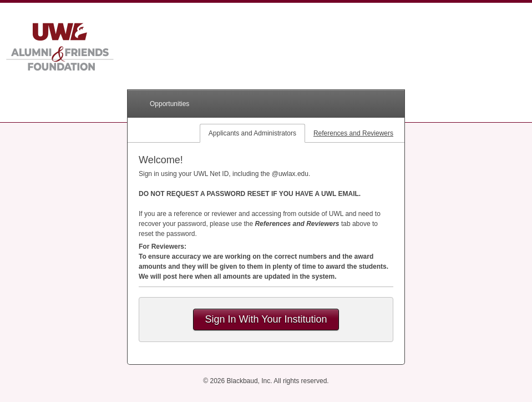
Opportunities (169, 104)
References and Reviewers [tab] (353, 133)
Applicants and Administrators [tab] (252, 133)
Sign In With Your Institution (266, 319)
